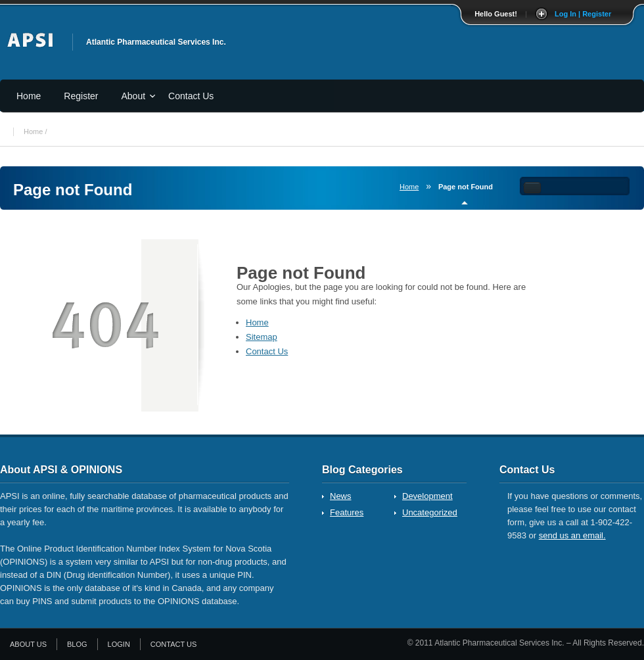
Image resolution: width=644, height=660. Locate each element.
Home (29, 96)
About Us (28, 644)
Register (81, 96)
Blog (77, 644)
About (134, 96)
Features (347, 512)
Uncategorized (430, 512)
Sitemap (262, 337)
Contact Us (191, 96)
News (341, 496)
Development (427, 496)
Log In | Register (583, 14)
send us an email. (572, 535)
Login (119, 644)
